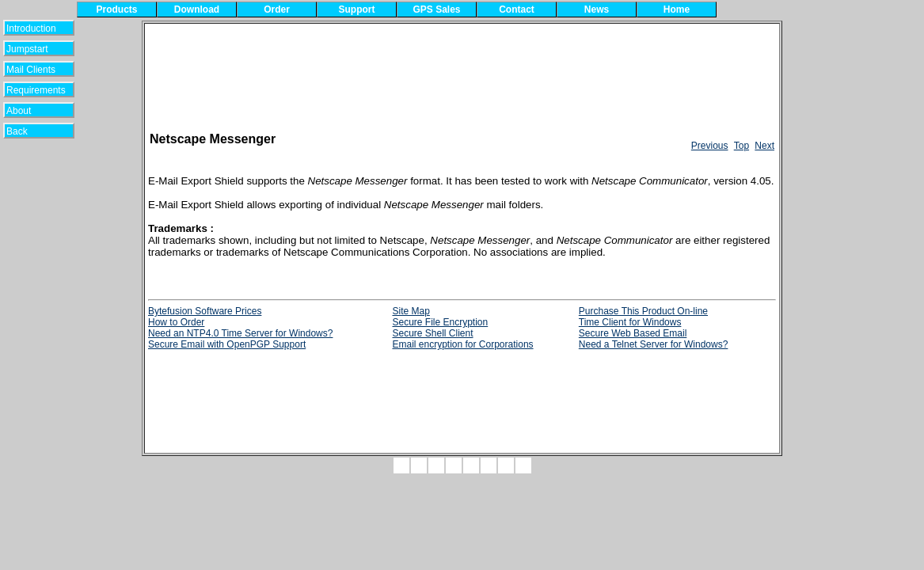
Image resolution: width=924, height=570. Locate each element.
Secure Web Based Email (633, 333)
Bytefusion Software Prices (205, 311)
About (28, 111)
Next (764, 146)
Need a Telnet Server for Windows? (654, 344)
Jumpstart (31, 49)
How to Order (176, 322)
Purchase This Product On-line (643, 311)
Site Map (411, 311)
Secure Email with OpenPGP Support (227, 344)
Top (741, 146)
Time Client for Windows (630, 322)
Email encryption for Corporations (462, 344)
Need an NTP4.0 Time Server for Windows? (240, 333)
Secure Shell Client (432, 333)
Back (27, 131)
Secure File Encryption (440, 322)
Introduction (31, 28)
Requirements (36, 90)
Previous (710, 146)
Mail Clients (31, 70)
